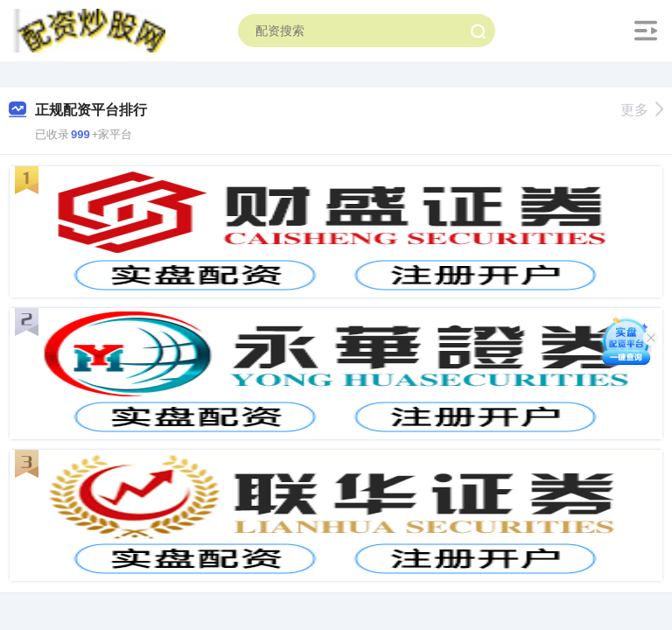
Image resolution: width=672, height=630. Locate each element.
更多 (642, 110)
